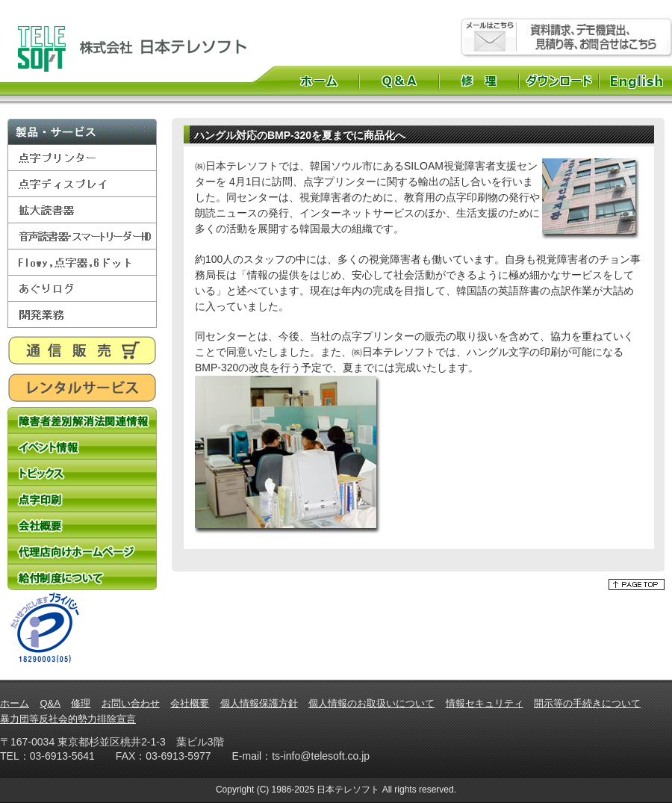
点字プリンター (82, 158)
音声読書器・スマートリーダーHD (82, 236)
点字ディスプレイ (82, 184)
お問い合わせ (131, 703)
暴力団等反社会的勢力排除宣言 (68, 719)
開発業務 (82, 315)
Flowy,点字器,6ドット (82, 263)
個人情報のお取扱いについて (371, 703)
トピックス (82, 472)
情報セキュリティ (485, 703)
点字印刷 (82, 499)
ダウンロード (559, 81)
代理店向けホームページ (82, 551)
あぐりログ (82, 289)
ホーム (319, 81)
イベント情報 (82, 446)
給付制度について (82, 577)
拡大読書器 (82, 210)
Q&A (399, 81)
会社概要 (82, 525)
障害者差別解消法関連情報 (82, 420)
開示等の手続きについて (587, 703)
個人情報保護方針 (259, 703)
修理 (479, 81)
